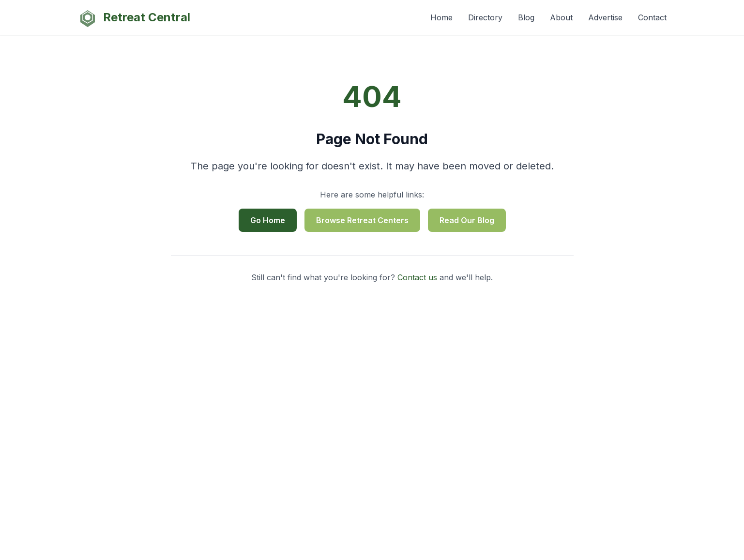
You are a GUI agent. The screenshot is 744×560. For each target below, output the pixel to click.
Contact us (417, 277)
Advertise (605, 17)
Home (441, 17)
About (561, 17)
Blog (526, 17)
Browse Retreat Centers (362, 220)
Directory (485, 17)
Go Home (268, 220)
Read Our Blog (467, 220)
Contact (652, 17)
